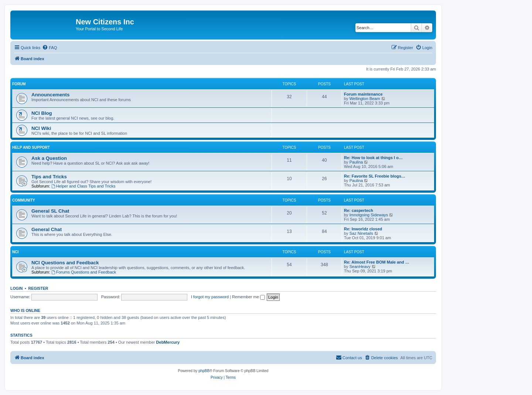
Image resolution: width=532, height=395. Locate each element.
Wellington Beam (365, 99)
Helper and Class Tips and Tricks (83, 186)
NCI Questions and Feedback (65, 263)
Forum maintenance (363, 94)
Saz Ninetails (361, 233)
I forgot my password (210, 297)
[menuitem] (50, 48)
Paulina (356, 162)
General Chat (47, 229)
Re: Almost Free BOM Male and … (377, 262)
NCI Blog (42, 113)
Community (24, 200)
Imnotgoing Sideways (369, 215)
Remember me (248, 297)
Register (38, 288)
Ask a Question (49, 158)
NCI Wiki (41, 128)
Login (16, 288)
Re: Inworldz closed (363, 229)
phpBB (204, 371)
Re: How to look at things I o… (373, 158)
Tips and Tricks (49, 177)
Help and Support (31, 147)
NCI (15, 252)
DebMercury (168, 342)
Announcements (50, 95)
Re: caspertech (359, 210)
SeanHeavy (360, 267)
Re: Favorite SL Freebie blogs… (375, 176)
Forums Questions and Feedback (84, 272)
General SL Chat (50, 211)
